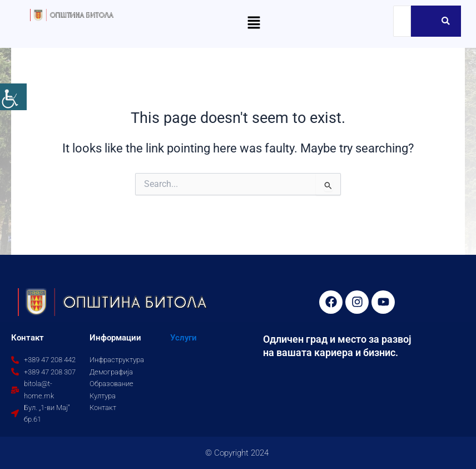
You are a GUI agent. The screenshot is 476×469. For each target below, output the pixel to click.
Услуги (184, 338)
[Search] (402, 21)
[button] (254, 23)
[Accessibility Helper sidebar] (13, 97)
